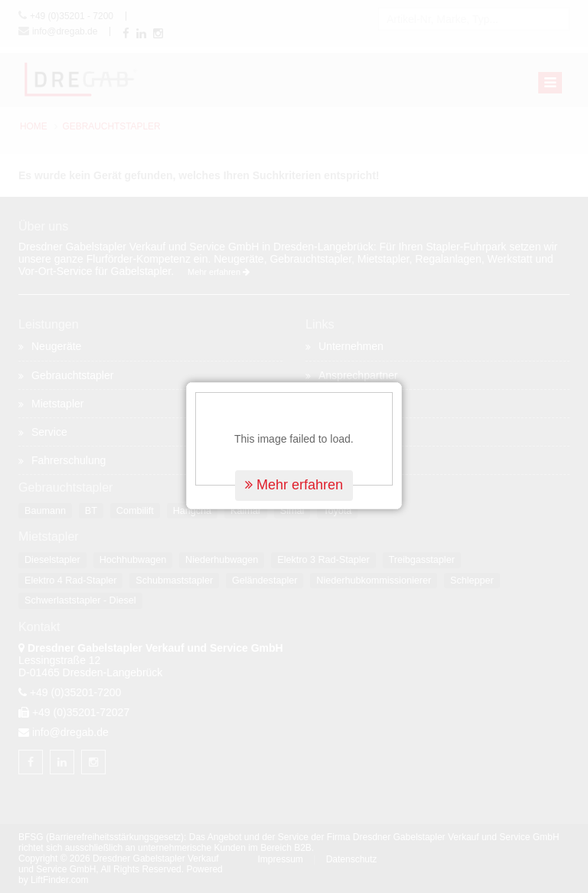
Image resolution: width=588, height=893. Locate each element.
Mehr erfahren (294, 481)
